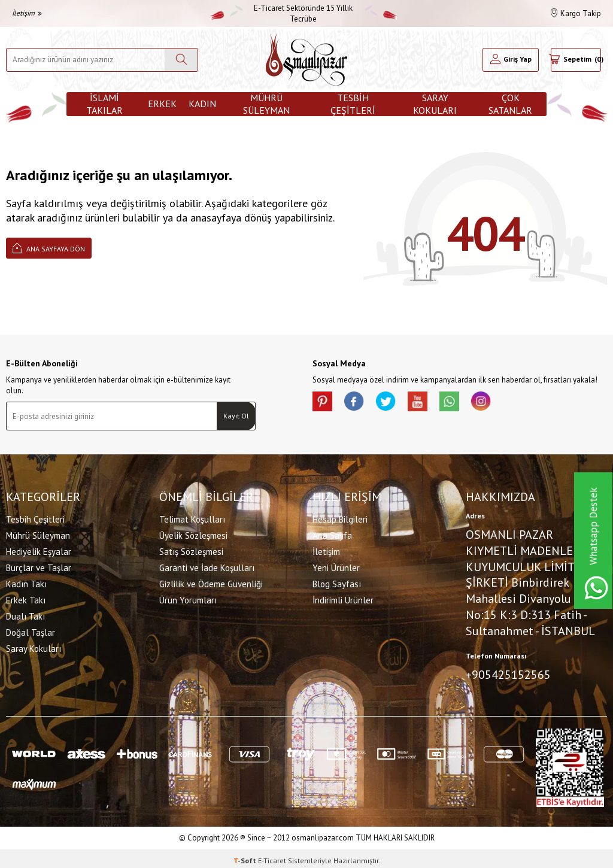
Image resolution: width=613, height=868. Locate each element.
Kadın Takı (26, 582)
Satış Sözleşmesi (191, 550)
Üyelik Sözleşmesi (193, 534)
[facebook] (360, 403)
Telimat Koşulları (192, 518)
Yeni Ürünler (336, 566)
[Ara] (181, 60)
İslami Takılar (104, 104)
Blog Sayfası (337, 582)
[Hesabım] (511, 60)
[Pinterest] (324, 403)
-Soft (246, 856)
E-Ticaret (272, 856)
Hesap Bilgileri (340, 518)
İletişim (27, 13)
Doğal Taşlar (31, 631)
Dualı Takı (25, 614)
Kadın (202, 104)
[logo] (306, 60)
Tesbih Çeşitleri (353, 104)
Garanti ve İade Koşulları (207, 566)
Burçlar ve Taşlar (39, 566)
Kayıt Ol (236, 416)
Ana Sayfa (332, 534)
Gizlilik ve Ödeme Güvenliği (211, 582)
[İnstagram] (504, 403)
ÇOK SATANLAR (510, 104)
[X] (396, 403)
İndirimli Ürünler (343, 598)
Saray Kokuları (435, 104)
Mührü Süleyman (266, 104)
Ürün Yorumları (188, 598)
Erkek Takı (26, 598)
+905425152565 (508, 673)
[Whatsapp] (468, 403)
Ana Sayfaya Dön (49, 248)
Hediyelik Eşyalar (39, 550)
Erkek (162, 104)
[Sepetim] (576, 60)
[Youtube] (432, 403)
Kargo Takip (576, 13)
